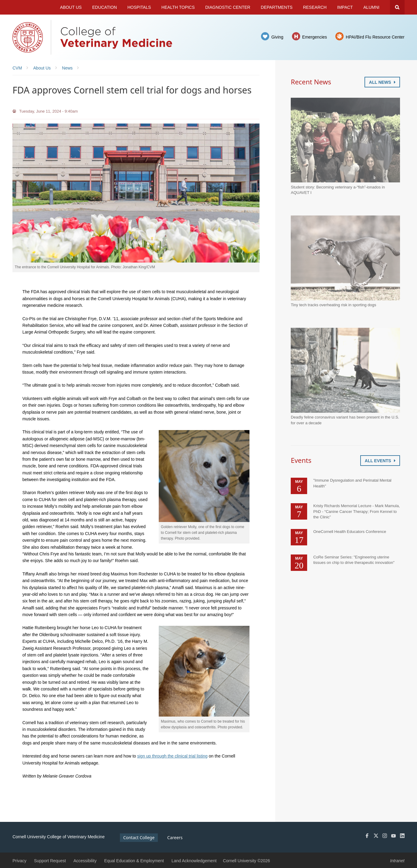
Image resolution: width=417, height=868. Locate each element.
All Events (380, 461)
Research (315, 7)
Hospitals (139, 7)
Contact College (139, 837)
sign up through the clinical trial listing (172, 756)
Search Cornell (397, 7)
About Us (71, 7)
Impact (345, 7)
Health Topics (178, 7)
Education (105, 7)
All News (382, 82)
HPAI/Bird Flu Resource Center (375, 37)
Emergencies (315, 37)
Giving (277, 37)
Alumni (371, 7)
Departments (277, 7)
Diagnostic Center (228, 7)
